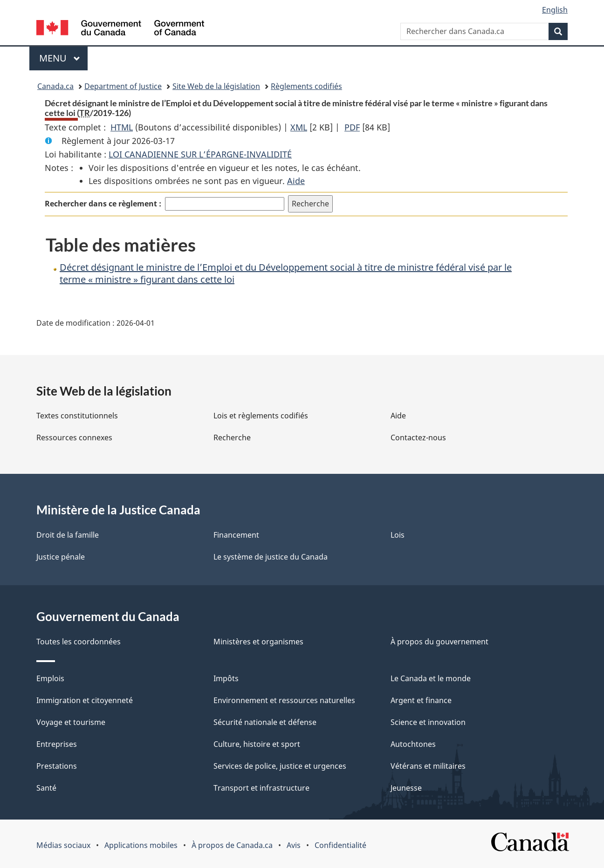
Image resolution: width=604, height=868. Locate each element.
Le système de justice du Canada (271, 557)
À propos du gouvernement (439, 642)
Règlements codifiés (306, 86)
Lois (398, 535)
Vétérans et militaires (428, 766)
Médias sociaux (63, 845)
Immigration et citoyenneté (85, 700)
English (555, 10)
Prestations (57, 766)
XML (299, 127)
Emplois (50, 678)
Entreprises (57, 744)
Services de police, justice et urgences (280, 766)
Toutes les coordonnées (79, 642)
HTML (122, 127)
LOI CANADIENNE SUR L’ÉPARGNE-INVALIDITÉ (200, 154)
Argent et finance (421, 700)
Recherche (232, 437)
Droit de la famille (68, 535)
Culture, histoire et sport (257, 744)
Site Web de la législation (216, 86)
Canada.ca (55, 86)
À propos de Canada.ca (232, 845)
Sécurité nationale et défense (265, 722)
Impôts (226, 678)
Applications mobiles (141, 845)
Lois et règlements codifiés (261, 416)
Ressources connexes (74, 437)
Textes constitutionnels (77, 416)
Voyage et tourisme (71, 722)
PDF (352, 127)
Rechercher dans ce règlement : (103, 204)
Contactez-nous (418, 437)
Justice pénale (61, 557)
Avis (294, 845)
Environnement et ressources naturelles (284, 700)
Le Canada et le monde (431, 678)
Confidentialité (340, 845)
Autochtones (413, 744)
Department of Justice (123, 86)
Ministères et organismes (258, 642)
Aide (296, 181)
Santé (46, 788)
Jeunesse (406, 788)
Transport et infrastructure (261, 788)
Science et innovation (428, 722)
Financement (236, 535)
